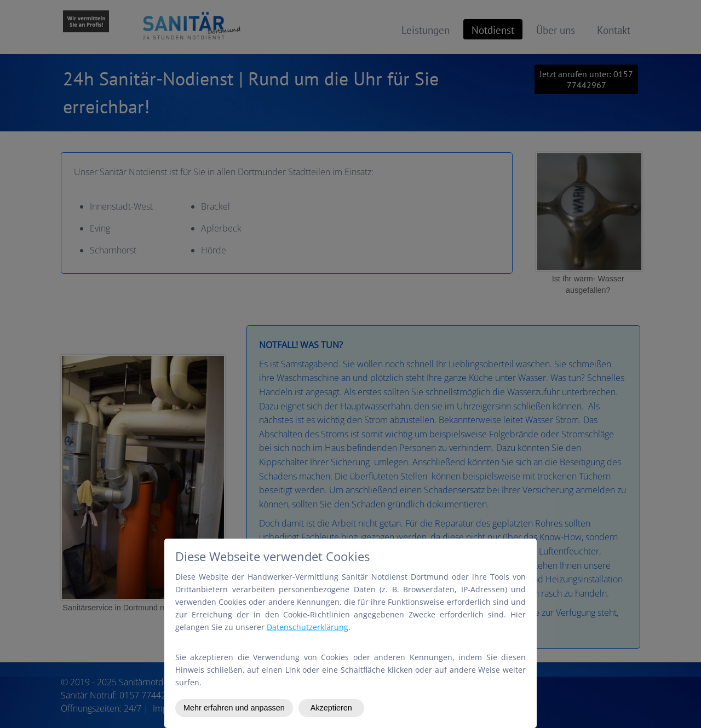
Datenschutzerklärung (308, 627)
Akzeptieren (331, 708)
